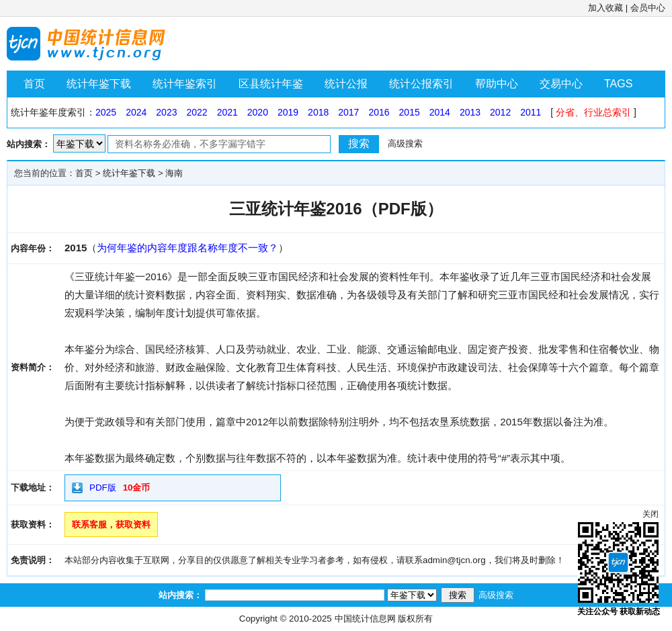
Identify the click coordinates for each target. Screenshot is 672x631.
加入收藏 (605, 8)
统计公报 (346, 84)
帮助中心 (497, 84)
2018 (318, 112)
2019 (288, 112)
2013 (470, 112)
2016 (379, 112)
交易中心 (561, 84)
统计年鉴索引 (185, 84)
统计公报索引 (421, 84)
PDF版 (103, 488)
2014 (440, 112)
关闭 (650, 514)
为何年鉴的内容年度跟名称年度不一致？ (187, 248)
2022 (197, 112)
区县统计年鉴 (271, 84)
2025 (106, 112)
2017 (348, 112)
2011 (531, 112)
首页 (34, 84)
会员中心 (648, 8)
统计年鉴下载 (99, 84)
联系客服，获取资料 (111, 524)
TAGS (618, 84)
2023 (166, 112)
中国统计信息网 (365, 619)
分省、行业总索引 (593, 112)
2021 (227, 112)
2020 (258, 112)
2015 (410, 112)
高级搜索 (405, 143)
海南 (174, 173)
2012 (500, 112)
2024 (136, 112)
